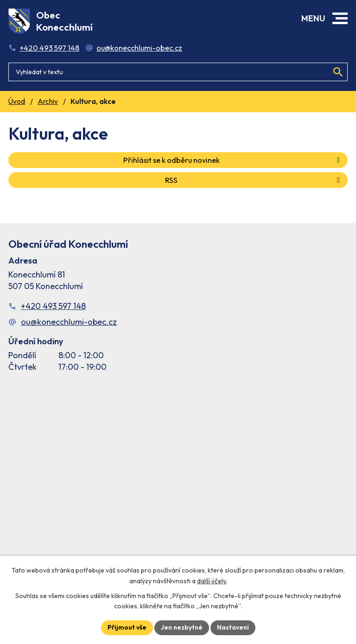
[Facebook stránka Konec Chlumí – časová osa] (178, 478)
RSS (254, 180)
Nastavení (233, 627)
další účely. (212, 581)
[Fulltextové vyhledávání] (178, 72)
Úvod (17, 101)
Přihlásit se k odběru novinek (233, 160)
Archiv (48, 101)
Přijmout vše (127, 627)
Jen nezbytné (182, 627)
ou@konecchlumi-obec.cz (139, 48)
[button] (340, 18)
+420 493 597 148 (49, 48)
